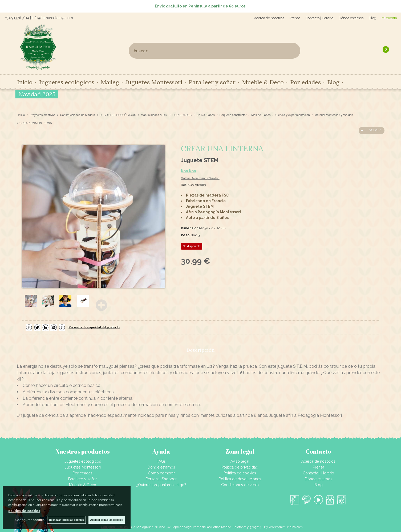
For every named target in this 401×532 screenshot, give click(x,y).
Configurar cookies (30, 520)
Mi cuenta (389, 18)
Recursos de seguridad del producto (94, 327)
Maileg (110, 82)
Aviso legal (240, 461)
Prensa (295, 18)
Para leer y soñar (212, 82)
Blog (372, 18)
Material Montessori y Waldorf (200, 178)
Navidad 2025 (37, 94)
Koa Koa (189, 171)
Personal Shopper (161, 479)
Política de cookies (240, 473)
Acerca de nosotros (269, 18)
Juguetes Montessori (154, 82)
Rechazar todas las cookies (66, 520)
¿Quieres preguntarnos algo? (161, 485)
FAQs (161, 461)
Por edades (305, 82)
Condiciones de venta (240, 485)
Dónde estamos (351, 18)
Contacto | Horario (319, 18)
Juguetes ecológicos (67, 82)
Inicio (25, 82)
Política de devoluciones (240, 479)
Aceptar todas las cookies (107, 520)
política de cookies (24, 511)
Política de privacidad (240, 467)
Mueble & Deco (263, 82)
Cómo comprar (161, 473)
